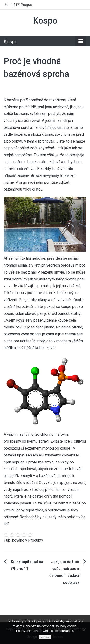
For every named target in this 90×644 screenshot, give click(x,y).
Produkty (36, 540)
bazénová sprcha (18, 127)
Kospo (45, 21)
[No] (84, 630)
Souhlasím (45, 637)
